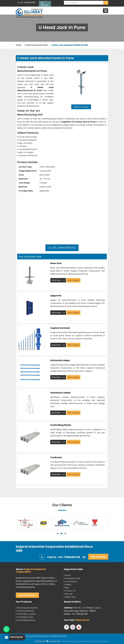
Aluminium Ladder (60, 393)
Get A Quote (81, 107)
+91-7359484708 (26, 3)
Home (19, 45)
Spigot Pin (56, 296)
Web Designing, (69, 641)
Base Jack (56, 263)
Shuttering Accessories (27, 608)
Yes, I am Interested (62, 248)
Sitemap (68, 594)
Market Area (70, 597)
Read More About (27, 595)
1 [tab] (58, 534)
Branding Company (100, 641)
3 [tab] (65, 534)
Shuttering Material (25, 611)
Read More (58, 280)
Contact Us (70, 591)
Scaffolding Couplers (26, 614)
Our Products (70, 581)
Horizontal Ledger (60, 360)
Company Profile (72, 578)
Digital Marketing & (84, 641)
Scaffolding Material (36, 45)
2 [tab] (61, 534)
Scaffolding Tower (25, 617)
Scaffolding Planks (61, 425)
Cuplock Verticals (60, 328)
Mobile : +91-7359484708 (76, 614)
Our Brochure (45, 4)
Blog (66, 588)
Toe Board (56, 457)
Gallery (68, 585)
